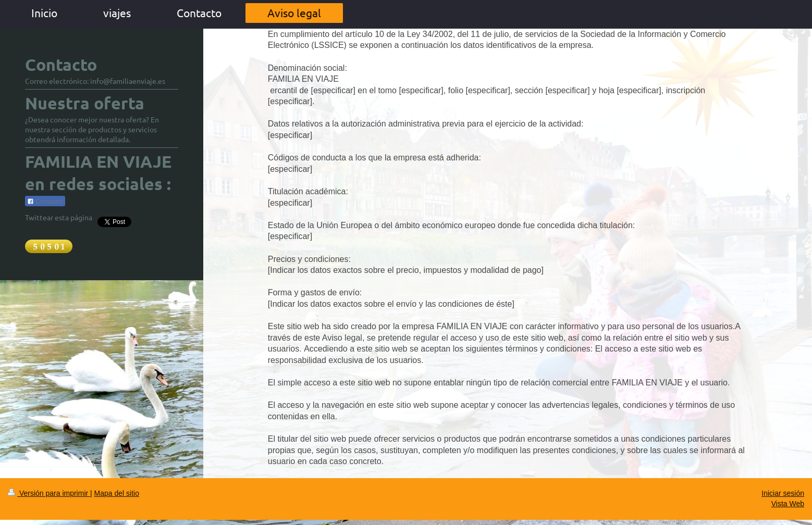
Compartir (45, 202)
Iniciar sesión (783, 493)
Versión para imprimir (49, 493)
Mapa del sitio (117, 493)
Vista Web (788, 504)
